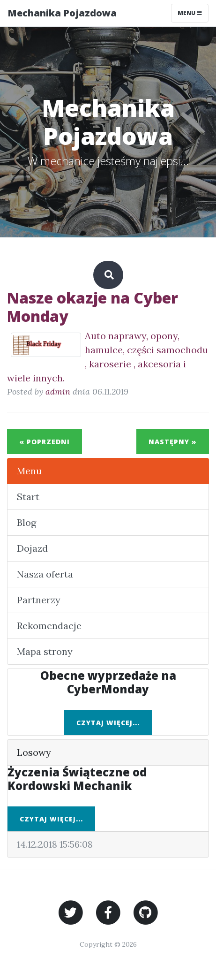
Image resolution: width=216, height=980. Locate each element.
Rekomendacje (49, 626)
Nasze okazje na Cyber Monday (93, 307)
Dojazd (32, 548)
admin (58, 391)
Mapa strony (45, 651)
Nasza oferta (45, 574)
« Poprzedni (45, 442)
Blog (26, 522)
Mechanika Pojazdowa (62, 13)
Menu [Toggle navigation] (190, 13)
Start (28, 497)
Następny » (173, 442)
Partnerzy (39, 600)
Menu (29, 471)
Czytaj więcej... (108, 723)
